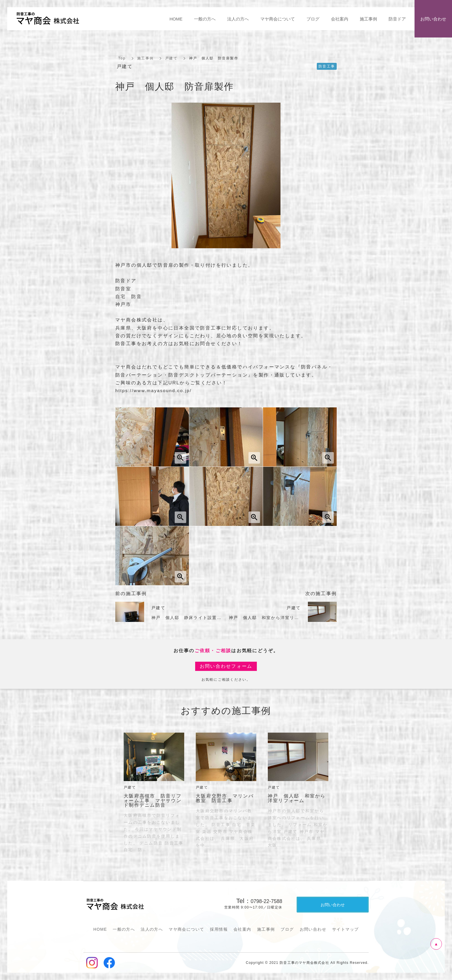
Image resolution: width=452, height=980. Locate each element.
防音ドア (397, 19)
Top (122, 58)
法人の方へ (152, 929)
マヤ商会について (186, 929)
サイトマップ (345, 929)
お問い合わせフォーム (226, 666)
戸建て (171, 58)
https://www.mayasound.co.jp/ (156, 391)
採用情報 (219, 929)
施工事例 (145, 58)
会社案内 (242, 929)
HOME (100, 929)
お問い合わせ (313, 929)
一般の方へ (124, 929)
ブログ (287, 929)
